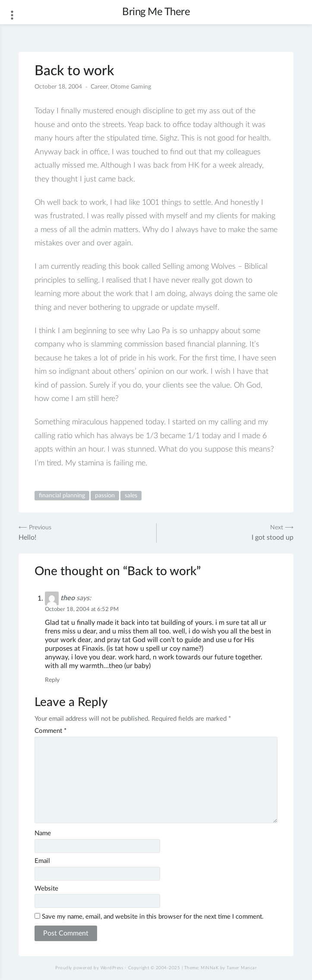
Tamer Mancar (242, 968)
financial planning (62, 496)
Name (43, 833)
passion (105, 496)
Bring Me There (156, 12)
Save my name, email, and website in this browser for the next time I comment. (153, 917)
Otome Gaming (131, 87)
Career (99, 87)
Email (42, 861)
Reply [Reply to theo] (52, 680)
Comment (50, 731)
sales (131, 496)
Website (46, 889)
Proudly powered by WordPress (89, 968)
